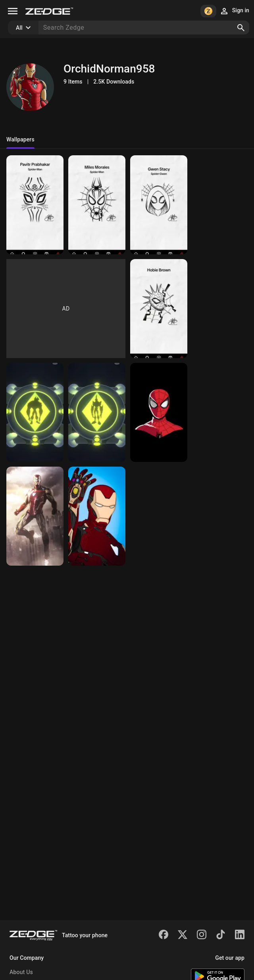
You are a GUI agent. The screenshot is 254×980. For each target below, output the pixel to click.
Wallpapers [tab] (20, 139)
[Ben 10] (97, 412)
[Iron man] (159, 516)
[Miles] (97, 205)
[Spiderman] (35, 205)
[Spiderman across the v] (35, 412)
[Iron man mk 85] (97, 516)
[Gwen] (159, 309)
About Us (21, 972)
